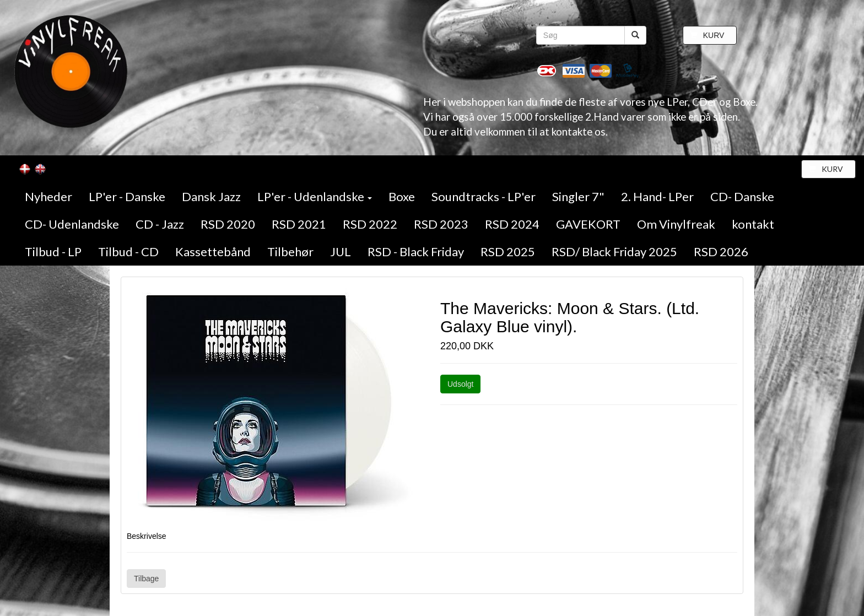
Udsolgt (460, 384)
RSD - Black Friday (416, 252)
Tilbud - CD (128, 252)
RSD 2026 (721, 252)
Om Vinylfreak (676, 224)
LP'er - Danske (127, 196)
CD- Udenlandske (72, 224)
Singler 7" (578, 196)
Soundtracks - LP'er (484, 196)
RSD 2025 (508, 252)
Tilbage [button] (146, 579)
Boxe (402, 196)
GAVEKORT (588, 224)
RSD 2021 (299, 224)
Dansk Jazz (211, 196)
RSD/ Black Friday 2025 (614, 252)
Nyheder (48, 196)
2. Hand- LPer (657, 196)
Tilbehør (290, 252)
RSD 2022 (370, 224)
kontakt (753, 224)
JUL (341, 252)
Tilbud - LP (53, 252)
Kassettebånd (213, 252)
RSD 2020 (228, 224)
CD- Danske (742, 196)
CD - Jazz (160, 224)
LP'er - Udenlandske (315, 196)
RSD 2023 (441, 224)
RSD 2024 (512, 224)
